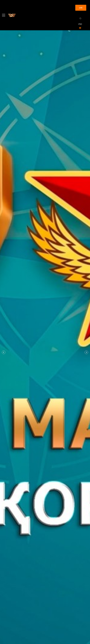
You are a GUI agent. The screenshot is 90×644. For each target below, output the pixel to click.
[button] (4, 352)
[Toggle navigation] (4, 15)
